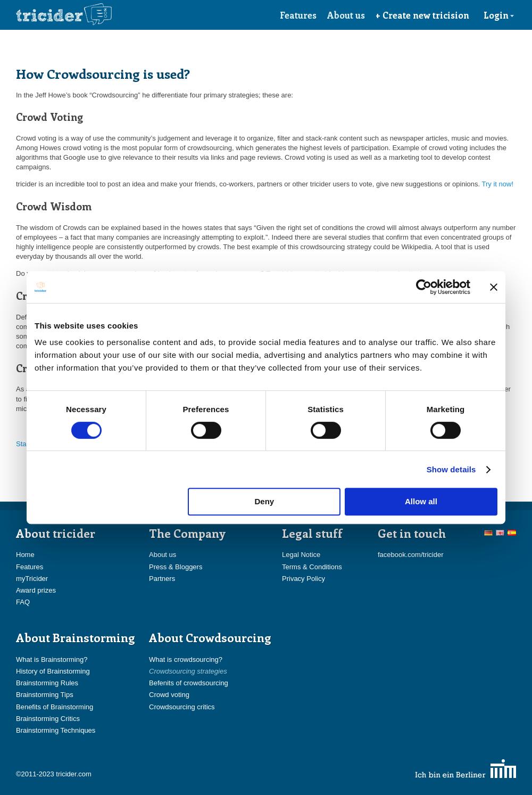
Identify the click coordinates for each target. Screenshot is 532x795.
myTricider (32, 579)
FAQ (23, 602)
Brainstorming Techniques (56, 730)
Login (499, 15)
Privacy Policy (304, 579)
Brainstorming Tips (45, 695)
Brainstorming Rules (47, 683)
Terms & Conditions (312, 567)
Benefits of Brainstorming (55, 707)
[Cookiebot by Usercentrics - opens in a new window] (424, 287)
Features (298, 15)
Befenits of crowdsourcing (189, 683)
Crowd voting (169, 695)
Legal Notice (301, 555)
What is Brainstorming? (52, 659)
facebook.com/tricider (411, 555)
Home (25, 555)
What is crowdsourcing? (186, 659)
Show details (451, 469)
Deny (265, 501)
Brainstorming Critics (48, 719)
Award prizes (36, 590)
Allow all (421, 501)
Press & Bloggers (176, 567)
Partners (162, 579)
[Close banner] (494, 287)
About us (346, 15)
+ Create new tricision (422, 15)
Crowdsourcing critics (182, 707)
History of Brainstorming (53, 671)
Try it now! (498, 184)
